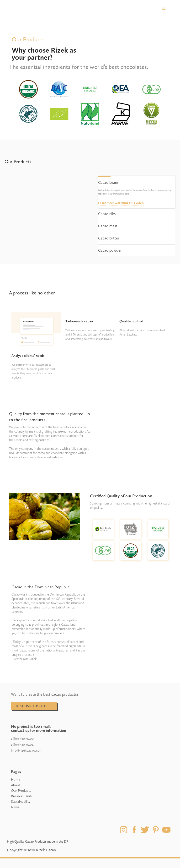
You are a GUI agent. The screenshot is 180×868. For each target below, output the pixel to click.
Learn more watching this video (121, 203)
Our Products (21, 791)
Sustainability (21, 802)
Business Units (22, 796)
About (16, 785)
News (15, 807)
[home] (25, 8)
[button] (164, 8)
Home (16, 780)
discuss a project (34, 706)
